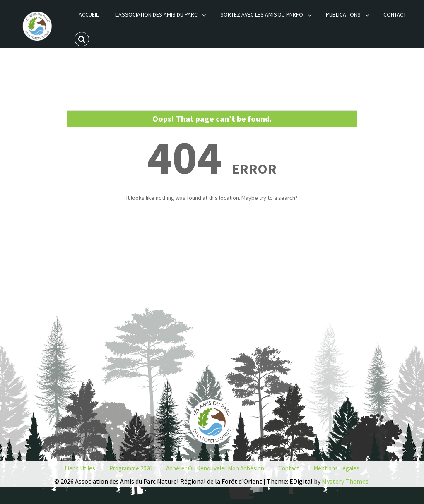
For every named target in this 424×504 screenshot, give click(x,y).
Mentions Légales (336, 468)
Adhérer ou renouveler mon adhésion (215, 468)
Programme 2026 (131, 468)
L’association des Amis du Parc (156, 14)
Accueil (89, 14)
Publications (343, 14)
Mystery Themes (345, 481)
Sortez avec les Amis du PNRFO (262, 14)
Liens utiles (80, 468)
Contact (395, 14)
